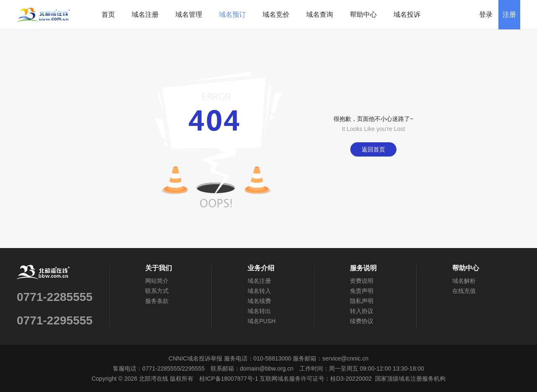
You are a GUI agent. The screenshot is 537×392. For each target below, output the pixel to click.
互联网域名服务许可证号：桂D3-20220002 (316, 379)
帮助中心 (363, 14)
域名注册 (145, 14)
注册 (509, 14)
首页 (108, 14)
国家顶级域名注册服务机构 (410, 379)
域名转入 (259, 291)
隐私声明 (362, 301)
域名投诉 (407, 14)
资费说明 (362, 281)
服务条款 (157, 301)
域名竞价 (276, 14)
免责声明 (362, 291)
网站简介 (157, 281)
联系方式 (157, 291)
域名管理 (189, 14)
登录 (486, 14)
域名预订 (232, 14)
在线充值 (464, 291)
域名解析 (464, 281)
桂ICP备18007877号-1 (229, 379)
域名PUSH (262, 321)
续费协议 (362, 321)
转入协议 (362, 311)
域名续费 (259, 301)
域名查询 (320, 14)
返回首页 (373, 149)
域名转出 (259, 311)
